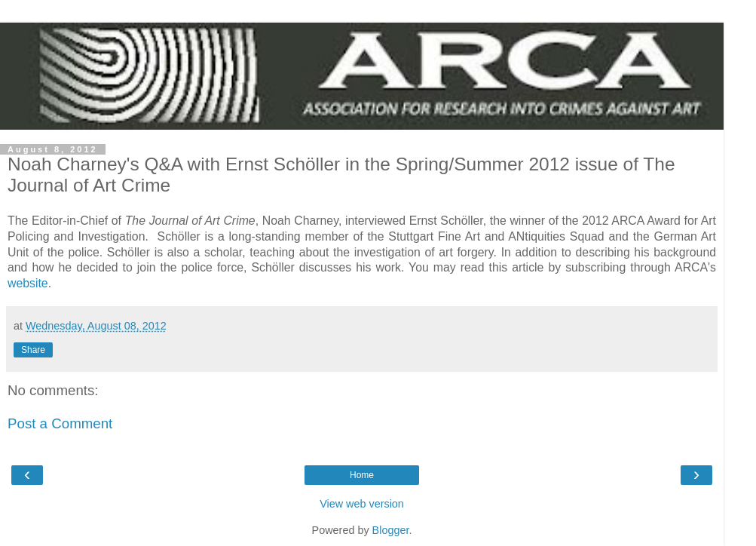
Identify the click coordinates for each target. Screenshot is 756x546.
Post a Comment (60, 423)
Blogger (391, 530)
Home (362, 475)
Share (33, 350)
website (28, 283)
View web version (362, 504)
